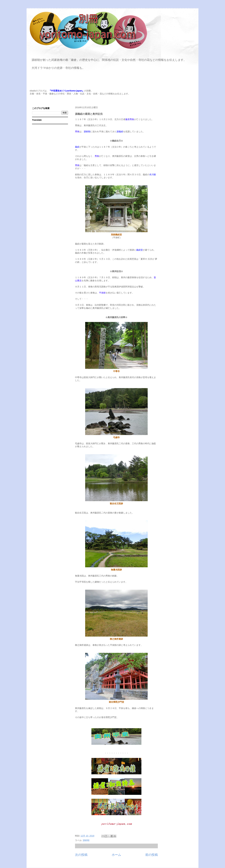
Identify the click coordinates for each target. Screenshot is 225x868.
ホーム (116, 855)
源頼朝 (86, 840)
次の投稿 (81, 855)
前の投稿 (152, 855)
